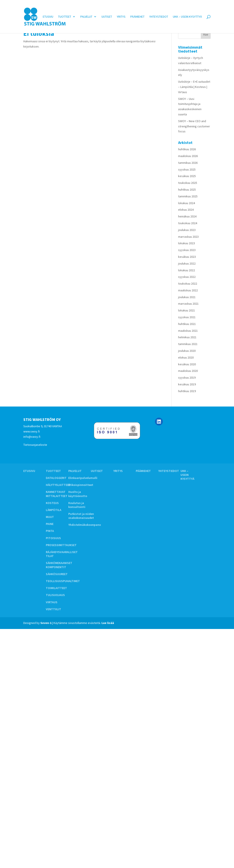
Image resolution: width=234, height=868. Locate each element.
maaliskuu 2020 (188, 371)
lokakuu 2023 (187, 243)
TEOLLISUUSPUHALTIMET (63, 581)
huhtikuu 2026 (187, 149)
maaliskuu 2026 (188, 156)
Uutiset (107, 17)
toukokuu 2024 (188, 223)
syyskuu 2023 (187, 250)
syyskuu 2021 (187, 317)
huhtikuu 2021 (187, 324)
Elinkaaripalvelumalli (83, 478)
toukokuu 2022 (188, 284)
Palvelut (86, 17)
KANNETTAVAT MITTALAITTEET (57, 494)
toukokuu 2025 (188, 183)
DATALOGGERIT (56, 478)
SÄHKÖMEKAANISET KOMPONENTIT (59, 565)
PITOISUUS (53, 538)
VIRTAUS (52, 602)
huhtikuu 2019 (187, 391)
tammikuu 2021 (188, 344)
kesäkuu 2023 (187, 257)
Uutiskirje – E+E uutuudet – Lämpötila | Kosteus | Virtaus (194, 87)
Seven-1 (46, 623)
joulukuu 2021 (187, 297)
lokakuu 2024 (187, 203)
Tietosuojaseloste (35, 445)
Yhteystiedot (159, 17)
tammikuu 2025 (188, 196)
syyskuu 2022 (187, 277)
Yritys (121, 17)
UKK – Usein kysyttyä (187, 17)
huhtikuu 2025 (187, 190)
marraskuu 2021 (188, 304)
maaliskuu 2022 (188, 290)
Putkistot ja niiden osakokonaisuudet (81, 516)
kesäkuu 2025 (187, 176)
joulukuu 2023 (187, 230)
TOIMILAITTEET (56, 588)
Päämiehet (137, 17)
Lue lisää (108, 623)
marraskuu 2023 (188, 237)
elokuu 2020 (186, 357)
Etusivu (48, 17)
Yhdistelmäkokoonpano (85, 525)
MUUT (50, 517)
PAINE (50, 524)
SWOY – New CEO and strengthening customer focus (194, 126)
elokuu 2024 (186, 210)
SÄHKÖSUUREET (57, 574)
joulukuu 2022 (187, 263)
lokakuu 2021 (187, 310)
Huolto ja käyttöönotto (78, 494)
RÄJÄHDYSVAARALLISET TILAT (62, 554)
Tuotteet (65, 17)
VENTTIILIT (53, 609)
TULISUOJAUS (55, 595)
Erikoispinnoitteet (81, 485)
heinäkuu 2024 (187, 216)
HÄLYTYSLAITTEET (58, 485)
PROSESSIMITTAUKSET (61, 545)
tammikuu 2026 (188, 163)
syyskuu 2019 (187, 378)
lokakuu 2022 (187, 270)
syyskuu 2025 (187, 169)
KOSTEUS (52, 503)
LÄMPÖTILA (54, 510)
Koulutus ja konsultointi (77, 505)
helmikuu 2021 (187, 337)
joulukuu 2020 (187, 351)
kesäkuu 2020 (187, 364)
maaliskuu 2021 (188, 331)
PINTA (50, 531)
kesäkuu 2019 (187, 384)
